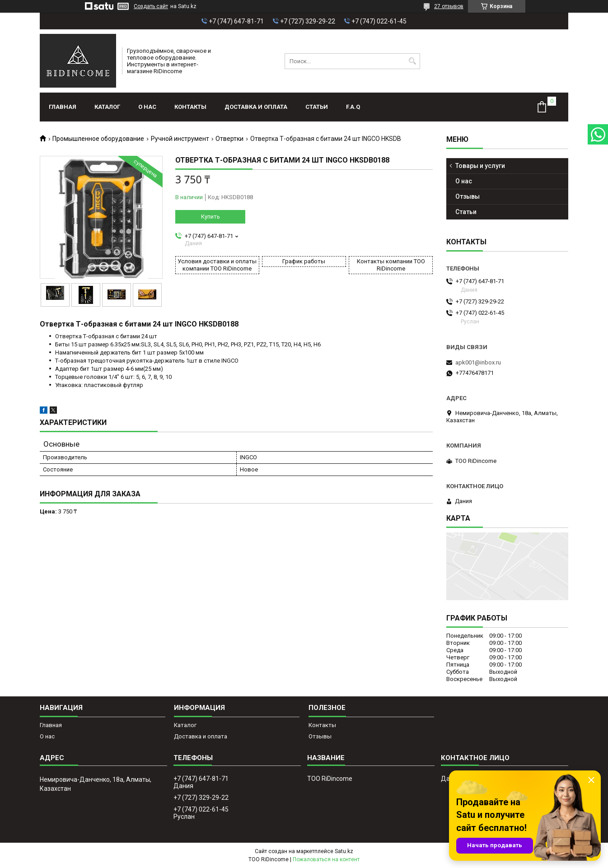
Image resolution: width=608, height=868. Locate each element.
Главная (63, 107)
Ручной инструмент (180, 139)
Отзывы (468, 196)
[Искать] (412, 61)
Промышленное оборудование (98, 139)
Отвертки (229, 139)
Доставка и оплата (256, 107)
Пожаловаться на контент (326, 859)
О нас (147, 107)
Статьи (317, 107)
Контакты (190, 107)
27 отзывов (449, 6)
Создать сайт (151, 6)
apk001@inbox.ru (478, 362)
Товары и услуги (480, 166)
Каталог (107, 107)
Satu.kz (344, 851)
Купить (210, 217)
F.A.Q (353, 107)
